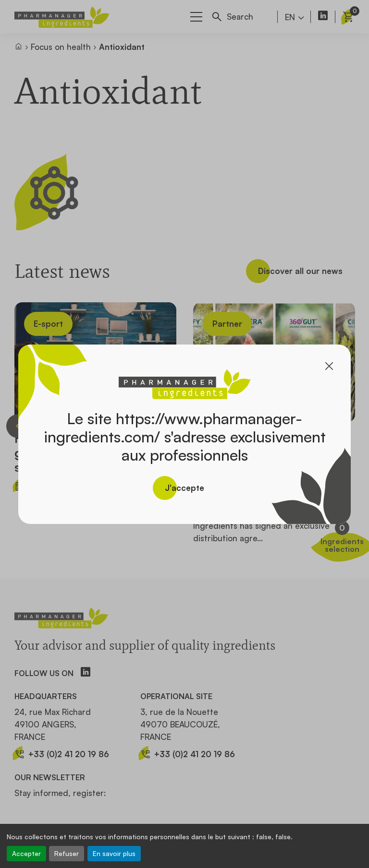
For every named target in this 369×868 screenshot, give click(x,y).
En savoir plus (114, 853)
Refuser (67, 853)
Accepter (26, 853)
